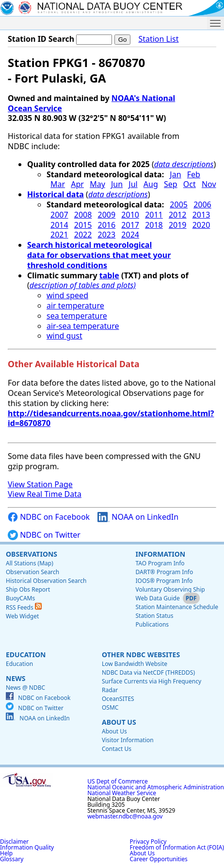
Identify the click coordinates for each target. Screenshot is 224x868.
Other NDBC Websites (141, 655)
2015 (83, 225)
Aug (151, 184)
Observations (32, 554)
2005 (179, 204)
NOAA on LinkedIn (138, 517)
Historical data (56, 194)
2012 (178, 215)
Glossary (12, 859)
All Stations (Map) (30, 563)
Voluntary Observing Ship (170, 589)
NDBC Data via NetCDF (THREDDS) (148, 672)
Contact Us (117, 749)
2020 (201, 225)
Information (160, 554)
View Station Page (40, 484)
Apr (77, 184)
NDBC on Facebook (49, 517)
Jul (133, 184)
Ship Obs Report (28, 589)
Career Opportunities (159, 859)
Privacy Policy (148, 842)
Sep (171, 184)
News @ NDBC (25, 688)
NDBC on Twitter (44, 535)
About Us (119, 722)
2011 (154, 215)
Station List (158, 39)
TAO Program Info (160, 563)
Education (26, 655)
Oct (190, 184)
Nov (209, 184)
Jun (117, 184)
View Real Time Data (45, 494)
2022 (83, 235)
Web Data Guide (157, 598)
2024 (130, 235)
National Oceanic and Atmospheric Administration (156, 787)
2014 (59, 225)
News (16, 678)
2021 (59, 235)
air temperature (75, 306)
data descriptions (184, 164)
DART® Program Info (164, 572)
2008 (83, 215)
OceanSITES (118, 699)
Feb (194, 174)
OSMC (110, 707)
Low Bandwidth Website (135, 664)
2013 (201, 215)
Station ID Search (41, 39)
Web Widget (22, 616)
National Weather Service (122, 793)
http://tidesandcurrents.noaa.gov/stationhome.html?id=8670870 (111, 418)
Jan (175, 174)
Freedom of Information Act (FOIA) (177, 847)
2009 (107, 215)
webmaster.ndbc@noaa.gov (125, 816)
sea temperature (77, 316)
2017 (130, 225)
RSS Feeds (24, 607)
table (109, 275)
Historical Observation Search (46, 581)
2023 (107, 235)
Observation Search (32, 572)
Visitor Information (128, 740)
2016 (107, 225)
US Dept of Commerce (118, 781)
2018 (154, 225)
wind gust (64, 336)
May (97, 184)
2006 (202, 204)
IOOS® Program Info (164, 581)
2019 (178, 225)
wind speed (67, 295)
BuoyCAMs (20, 598)
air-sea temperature (83, 326)
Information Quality (27, 847)
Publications (152, 624)
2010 (130, 215)
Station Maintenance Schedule (177, 607)
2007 (59, 215)
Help (6, 853)
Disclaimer (14, 842)
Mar (58, 184)
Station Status (154, 616)
